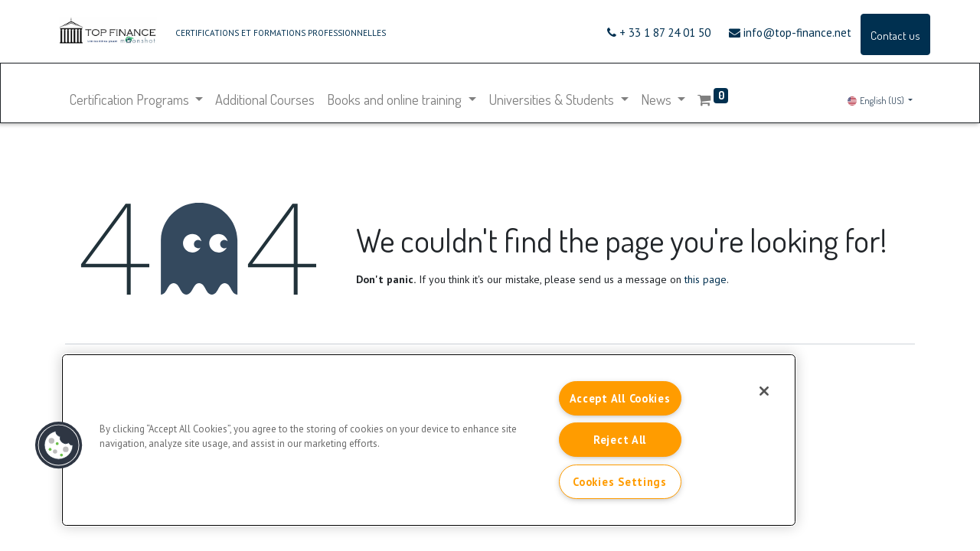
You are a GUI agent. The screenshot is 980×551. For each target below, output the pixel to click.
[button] (59, 445)
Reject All (620, 440)
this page (706, 279)
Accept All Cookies (620, 398)
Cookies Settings (620, 482)
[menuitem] (267, 99)
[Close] (764, 391)
